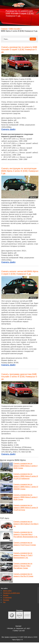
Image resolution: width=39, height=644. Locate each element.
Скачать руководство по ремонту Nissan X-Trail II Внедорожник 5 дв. (23, 555)
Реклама (6, 600)
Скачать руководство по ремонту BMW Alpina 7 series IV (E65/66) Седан (26, 487)
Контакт (6, 595)
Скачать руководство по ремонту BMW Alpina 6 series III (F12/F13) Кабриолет (26, 476)
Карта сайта (7, 591)
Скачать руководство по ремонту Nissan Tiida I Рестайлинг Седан (23, 566)
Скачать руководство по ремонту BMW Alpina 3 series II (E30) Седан (25, 466)
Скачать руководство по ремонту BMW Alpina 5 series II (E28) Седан (25, 497)
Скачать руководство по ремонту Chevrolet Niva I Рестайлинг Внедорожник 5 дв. (26, 534)
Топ (4, 602)
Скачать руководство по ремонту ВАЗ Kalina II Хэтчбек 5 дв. (26, 524)
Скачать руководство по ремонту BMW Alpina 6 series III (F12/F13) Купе (26, 508)
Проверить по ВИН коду (11, 593)
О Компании (7, 598)
